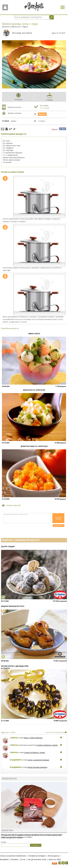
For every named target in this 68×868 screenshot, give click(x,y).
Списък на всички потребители (13, 856)
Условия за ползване (37, 856)
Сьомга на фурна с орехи (47, 745)
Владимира (16, 760)
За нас (23, 859)
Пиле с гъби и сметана (33, 738)
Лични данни (53, 856)
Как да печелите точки (37, 859)
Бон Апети (27, 33)
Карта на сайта (55, 859)
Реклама (14, 859)
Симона (14, 738)
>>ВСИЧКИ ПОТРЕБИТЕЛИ (55, 732)
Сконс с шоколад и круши (38, 760)
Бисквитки (4, 859)
